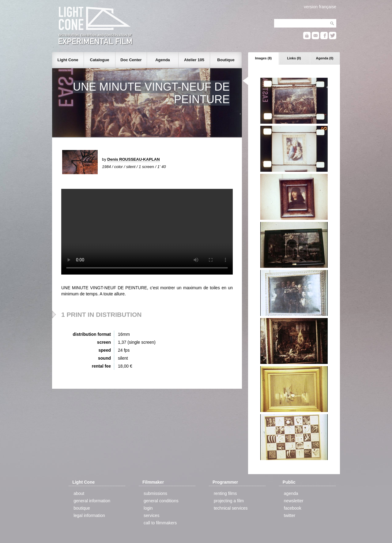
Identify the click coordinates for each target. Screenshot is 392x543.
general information (92, 501)
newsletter (294, 501)
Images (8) (263, 58)
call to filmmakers (160, 523)
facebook (293, 508)
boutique (82, 508)
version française (320, 7)
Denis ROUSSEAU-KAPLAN (133, 159)
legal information (89, 515)
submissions (155, 493)
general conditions (161, 501)
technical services (231, 508)
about (79, 493)
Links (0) (294, 58)
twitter (290, 515)
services (151, 515)
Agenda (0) (325, 58)
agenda (291, 493)
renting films (225, 493)
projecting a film (229, 501)
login (148, 508)
